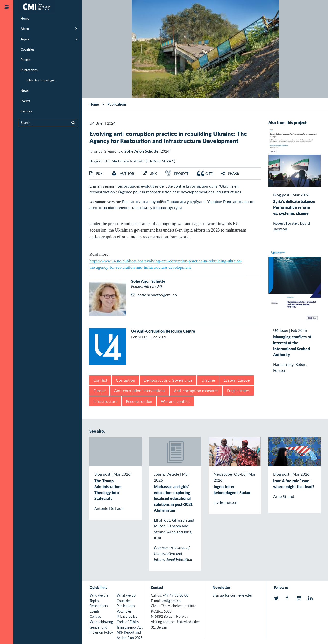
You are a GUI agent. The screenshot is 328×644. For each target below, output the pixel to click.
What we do (126, 595)
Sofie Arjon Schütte (142, 151)
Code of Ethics (128, 622)
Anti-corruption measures (196, 391)
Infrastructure (105, 401)
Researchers (99, 606)
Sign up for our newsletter (232, 595)
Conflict (100, 380)
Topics (25, 39)
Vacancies (124, 611)
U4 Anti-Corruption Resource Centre (163, 331)
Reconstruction (139, 401)
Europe (99, 391)
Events (25, 101)
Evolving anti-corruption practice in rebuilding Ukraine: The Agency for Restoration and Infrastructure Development (168, 137)
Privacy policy (127, 616)
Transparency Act (130, 627)
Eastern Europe (237, 380)
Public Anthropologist (41, 80)
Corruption (125, 380)
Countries (27, 49)
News (25, 90)
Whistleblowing (101, 622)
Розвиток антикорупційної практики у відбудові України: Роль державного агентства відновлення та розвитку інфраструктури (172, 205)
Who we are (99, 595)
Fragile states (238, 391)
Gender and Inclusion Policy (101, 630)
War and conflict (175, 401)
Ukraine (208, 380)
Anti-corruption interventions (140, 391)
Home (25, 18)
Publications (29, 70)
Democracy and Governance (168, 380)
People (25, 60)
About (25, 29)
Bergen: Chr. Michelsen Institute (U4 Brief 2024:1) (132, 161)
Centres (26, 111)
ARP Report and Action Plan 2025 (130, 635)
